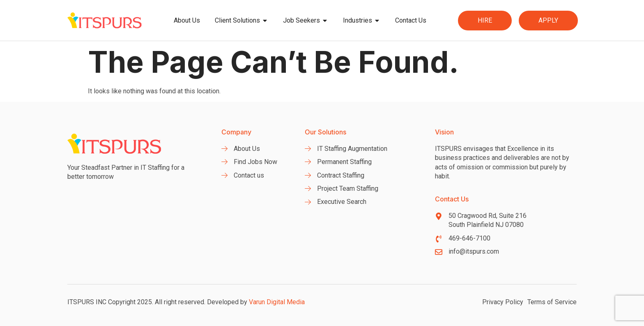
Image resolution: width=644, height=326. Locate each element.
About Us (187, 20)
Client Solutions (241, 21)
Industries (362, 21)
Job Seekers (306, 21)
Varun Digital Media (277, 302)
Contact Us (411, 20)
